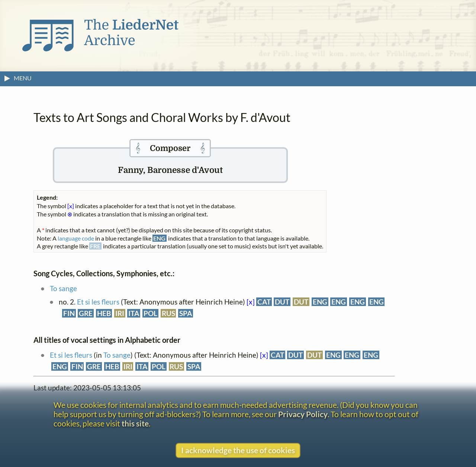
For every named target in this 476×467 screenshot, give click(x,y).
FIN (69, 313)
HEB (104, 313)
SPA (186, 313)
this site (135, 423)
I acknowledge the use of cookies (238, 450)
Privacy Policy (303, 414)
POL (150, 313)
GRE (86, 313)
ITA (134, 313)
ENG (320, 302)
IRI (120, 313)
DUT (282, 302)
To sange (63, 288)
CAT (264, 302)
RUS (168, 313)
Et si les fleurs (98, 302)
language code (76, 238)
